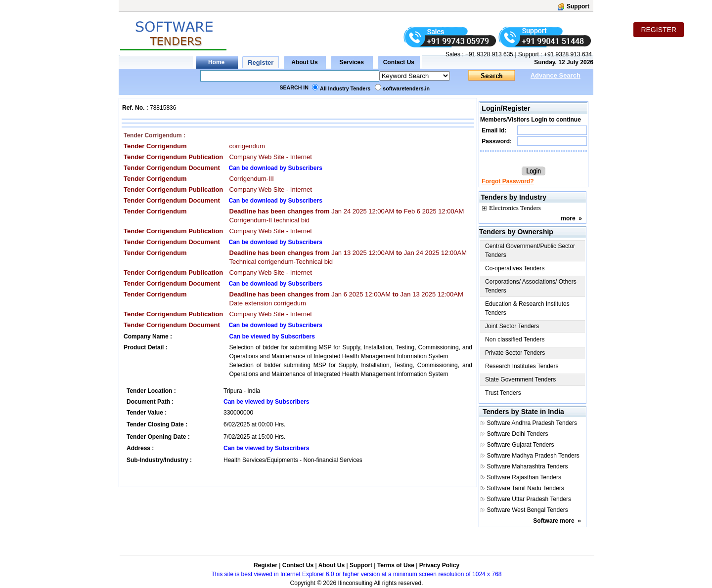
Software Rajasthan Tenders (524, 477)
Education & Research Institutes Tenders (527, 308)
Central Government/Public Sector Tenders (530, 251)
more (568, 218)
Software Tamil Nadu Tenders (526, 488)
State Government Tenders (520, 379)
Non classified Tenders (515, 339)
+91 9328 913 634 (568, 54)
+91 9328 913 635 (489, 54)
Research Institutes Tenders (522, 366)
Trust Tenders (503, 393)
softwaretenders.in (406, 88)
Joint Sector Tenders (512, 326)
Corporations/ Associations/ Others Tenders (531, 286)
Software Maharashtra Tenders (528, 466)
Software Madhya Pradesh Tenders (533, 456)
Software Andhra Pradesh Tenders (532, 423)
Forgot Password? (508, 181)
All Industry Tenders (345, 88)
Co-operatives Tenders (515, 268)
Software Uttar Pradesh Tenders (529, 499)
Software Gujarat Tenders (521, 445)
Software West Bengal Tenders (528, 510)
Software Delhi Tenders (518, 434)
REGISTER (659, 30)
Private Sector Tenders (515, 353)
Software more (554, 521)
